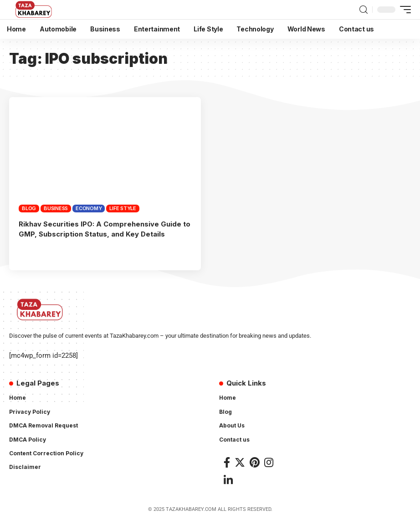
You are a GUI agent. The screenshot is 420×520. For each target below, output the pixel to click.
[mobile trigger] (403, 10)
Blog (29, 208)
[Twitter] (240, 461)
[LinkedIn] (228, 480)
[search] (364, 10)
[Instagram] (269, 461)
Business (56, 208)
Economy (89, 208)
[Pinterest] (255, 461)
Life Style (123, 208)
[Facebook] (227, 461)
